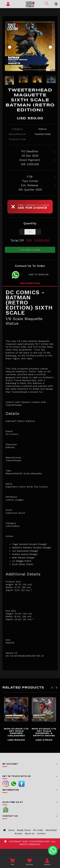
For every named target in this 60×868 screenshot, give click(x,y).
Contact (41, 833)
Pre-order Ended (30, 250)
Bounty (18, 833)
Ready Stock (24, 830)
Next (50, 47)
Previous (10, 47)
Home (11, 830)
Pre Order (38, 830)
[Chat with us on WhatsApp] (53, 850)
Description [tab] (30, 284)
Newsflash (51, 830)
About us (30, 833)
